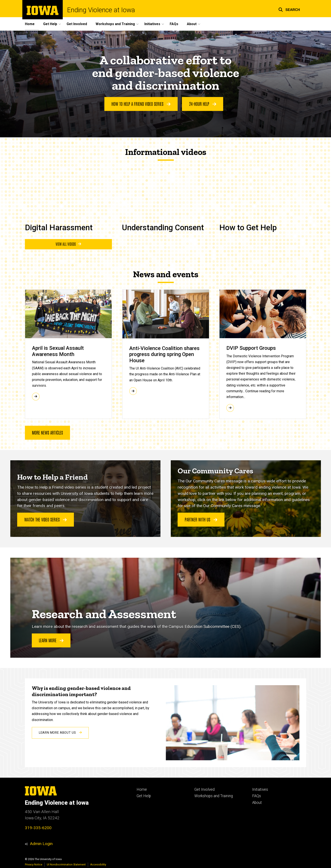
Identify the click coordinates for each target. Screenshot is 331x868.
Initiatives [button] (152, 24)
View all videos (68, 244)
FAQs (174, 24)
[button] (289, 9)
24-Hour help (203, 104)
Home (30, 24)
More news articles (47, 432)
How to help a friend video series (141, 104)
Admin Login (41, 844)
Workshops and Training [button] (115, 24)
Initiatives (260, 789)
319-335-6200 (38, 828)
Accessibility (98, 864)
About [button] (192, 24)
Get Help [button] (50, 24)
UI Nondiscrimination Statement (66, 864)
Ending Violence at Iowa (101, 10)
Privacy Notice (34, 864)
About (257, 803)
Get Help (144, 796)
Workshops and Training (214, 796)
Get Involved (77, 24)
